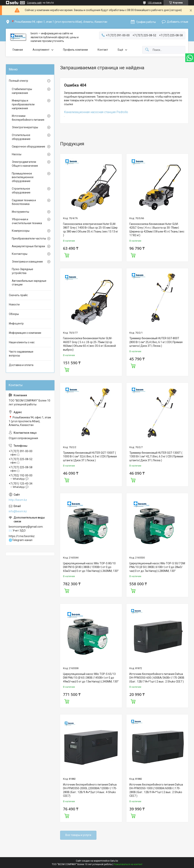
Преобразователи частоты (29, 238)
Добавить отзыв (178, 22)
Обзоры (14, 314)
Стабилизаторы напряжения (22, 91)
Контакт (103, 50)
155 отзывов (155, 3)
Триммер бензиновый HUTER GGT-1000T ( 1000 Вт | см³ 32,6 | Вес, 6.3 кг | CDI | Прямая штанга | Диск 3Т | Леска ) (90, 457)
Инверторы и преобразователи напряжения (23, 104)
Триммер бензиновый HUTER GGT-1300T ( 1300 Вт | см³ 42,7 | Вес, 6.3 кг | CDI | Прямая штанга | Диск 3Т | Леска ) (156, 457)
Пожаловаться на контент (128, 864)
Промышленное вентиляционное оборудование (23, 177)
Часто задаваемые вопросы (21, 354)
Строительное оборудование (21, 191)
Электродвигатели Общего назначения (25, 164)
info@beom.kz (18, 511)
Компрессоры (21, 231)
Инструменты (20, 212)
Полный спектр (19, 81)
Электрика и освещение (27, 262)
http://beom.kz (18, 500)
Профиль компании (75, 50)
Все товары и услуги (78, 835)
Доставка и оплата (21, 365)
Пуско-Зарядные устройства (23, 271)
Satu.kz (114, 861)
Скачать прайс (18, 295)
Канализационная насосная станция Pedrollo (96, 112)
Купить (67, 255)
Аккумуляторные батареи (28, 246)
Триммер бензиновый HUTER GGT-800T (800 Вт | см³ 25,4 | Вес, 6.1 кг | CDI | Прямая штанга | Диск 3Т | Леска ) (156, 342)
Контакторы (20, 254)
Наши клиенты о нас (22, 342)
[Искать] (147, 50)
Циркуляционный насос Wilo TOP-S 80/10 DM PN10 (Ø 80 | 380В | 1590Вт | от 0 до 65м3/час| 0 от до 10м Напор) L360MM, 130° (91, 567)
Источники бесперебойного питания (28, 118)
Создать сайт (34, 3)
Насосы (17, 154)
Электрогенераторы (25, 127)
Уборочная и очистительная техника (27, 221)
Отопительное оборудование (21, 137)
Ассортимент (41, 50)
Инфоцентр (16, 323)
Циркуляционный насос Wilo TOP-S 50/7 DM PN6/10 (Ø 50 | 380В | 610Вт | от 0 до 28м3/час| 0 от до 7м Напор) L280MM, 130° (157, 567)
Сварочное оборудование (29, 147)
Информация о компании (25, 333)
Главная (18, 50)
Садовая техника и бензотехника (24, 202)
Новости (14, 304)
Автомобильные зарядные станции (29, 283)
